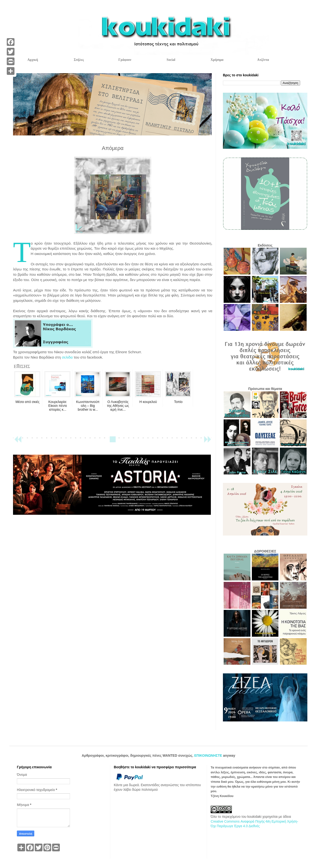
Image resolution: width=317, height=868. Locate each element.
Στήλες (79, 60)
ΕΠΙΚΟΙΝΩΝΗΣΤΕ (209, 755)
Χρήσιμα (217, 60)
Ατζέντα (263, 60)
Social (171, 60)
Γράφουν (125, 60)
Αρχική (33, 60)
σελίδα (67, 357)
